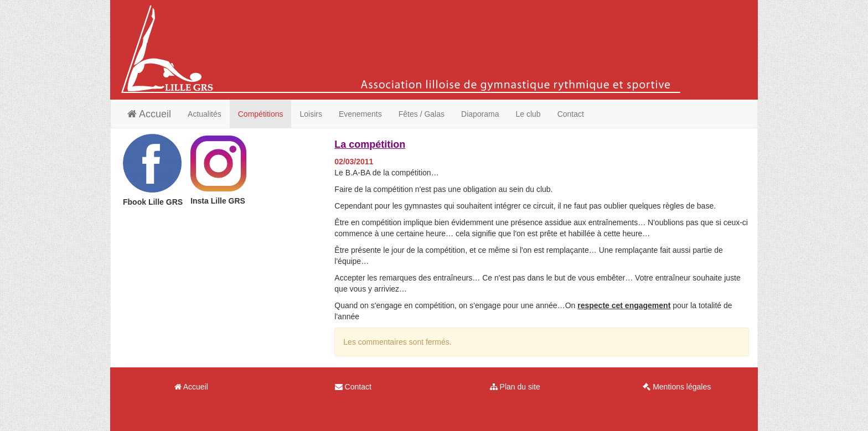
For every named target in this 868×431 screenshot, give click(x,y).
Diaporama (480, 114)
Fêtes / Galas (422, 114)
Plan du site (515, 387)
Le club (528, 114)
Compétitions (261, 114)
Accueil (149, 114)
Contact (571, 114)
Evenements (360, 114)
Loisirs (311, 114)
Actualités (205, 114)
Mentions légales (677, 387)
